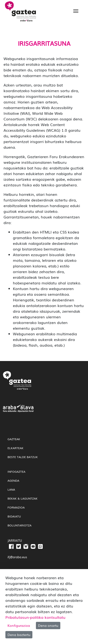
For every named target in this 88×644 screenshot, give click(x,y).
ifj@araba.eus (17, 557)
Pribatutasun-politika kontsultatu (35, 617)
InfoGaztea (16, 472)
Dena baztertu (19, 635)
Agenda (13, 480)
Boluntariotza (19, 525)
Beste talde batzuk (23, 457)
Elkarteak (15, 448)
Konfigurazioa (19, 625)
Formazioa (16, 507)
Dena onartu (48, 625)
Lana (11, 489)
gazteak (14, 439)
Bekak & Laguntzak (23, 498)
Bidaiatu (14, 516)
